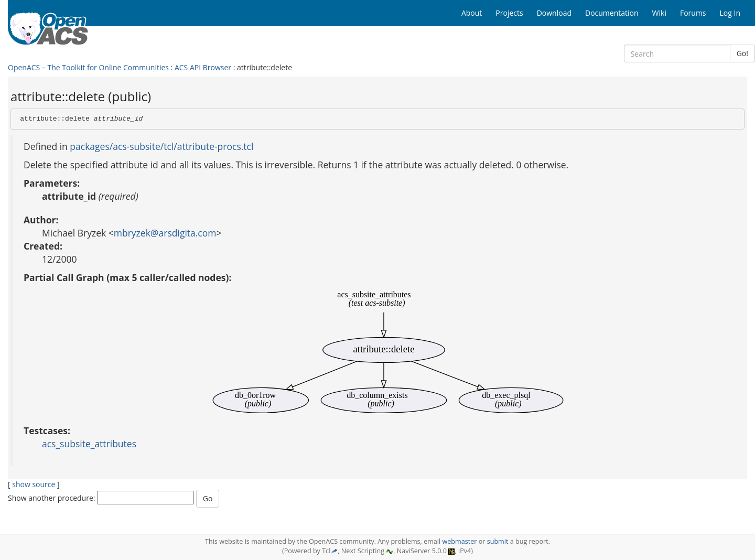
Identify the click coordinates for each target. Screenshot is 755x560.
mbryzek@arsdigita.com (165, 233)
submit (498, 541)
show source (34, 484)
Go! (742, 53)
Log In (730, 13)
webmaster (459, 541)
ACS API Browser (203, 67)
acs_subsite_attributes (89, 444)
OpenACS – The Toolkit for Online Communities (88, 67)
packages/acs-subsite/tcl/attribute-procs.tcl (161, 146)
